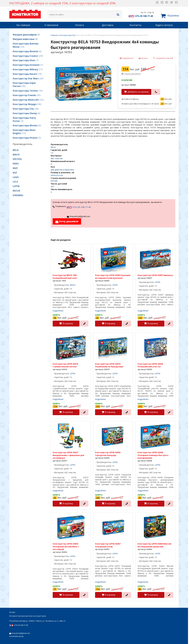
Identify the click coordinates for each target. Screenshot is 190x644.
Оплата (79, 25)
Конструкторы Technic (28, 91)
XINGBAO (18, 195)
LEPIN (16, 186)
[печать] (143, 58)
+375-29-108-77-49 (141, 16)
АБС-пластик (57, 158)
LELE (15, 182)
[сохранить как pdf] (163, 58)
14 (52, 153)
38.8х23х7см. (57, 175)
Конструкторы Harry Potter (24, 119)
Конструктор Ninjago (27, 104)
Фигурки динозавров (26, 35)
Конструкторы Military (28, 69)
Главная (54, 35)
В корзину (68, 323)
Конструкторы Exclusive (28, 65)
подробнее (58, 311)
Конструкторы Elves (26, 60)
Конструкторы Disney (27, 113)
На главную (23, 25)
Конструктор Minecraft (28, 100)
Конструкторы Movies (27, 125)
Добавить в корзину (138, 92)
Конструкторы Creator (28, 56)
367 (52, 186)
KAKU (16, 164)
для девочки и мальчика (62, 170)
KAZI (15, 168)
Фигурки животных (25, 39)
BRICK (16, 155)
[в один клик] (156, 92)
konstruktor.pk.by (16, 636)
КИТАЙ (54, 181)
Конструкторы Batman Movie (26, 45)
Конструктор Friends (27, 95)
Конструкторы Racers (27, 74)
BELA (16, 150)
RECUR (16, 191)
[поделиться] (126, 58)
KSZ (15, 173)
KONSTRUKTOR (25, 14)
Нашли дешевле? (133, 74)
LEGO (16, 177)
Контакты (136, 25)
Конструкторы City (26, 109)
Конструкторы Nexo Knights (24, 132)
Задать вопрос (164, 25)
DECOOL (17, 159)
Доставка (108, 25)
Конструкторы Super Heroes (24, 84)
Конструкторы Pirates (27, 138)
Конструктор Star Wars (28, 78)
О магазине (51, 25)
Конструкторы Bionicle (27, 51)
